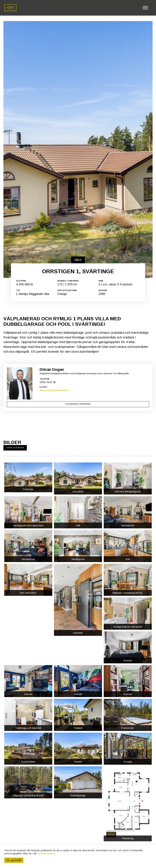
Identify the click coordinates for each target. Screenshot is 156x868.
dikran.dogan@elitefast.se (54, 567)
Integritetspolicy (46, 853)
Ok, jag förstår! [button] (14, 860)
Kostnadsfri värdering (78, 582)
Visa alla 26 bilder (15, 625)
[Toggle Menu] (145, 8)
